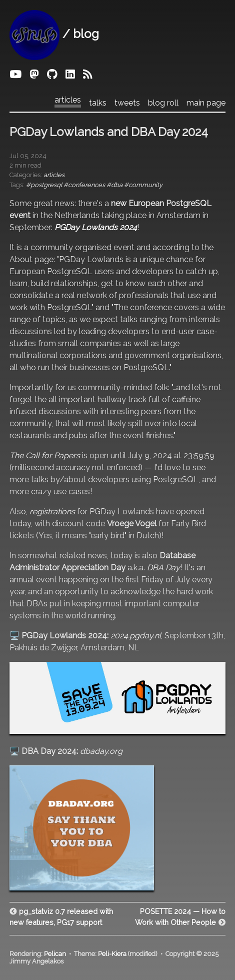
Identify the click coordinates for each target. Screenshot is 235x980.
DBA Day (163, 568)
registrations (52, 512)
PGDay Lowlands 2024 (96, 227)
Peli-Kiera (112, 954)
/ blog (54, 34)
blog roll (163, 103)
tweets (127, 103)
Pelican (55, 954)
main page (206, 103)
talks (98, 103)
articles (68, 100)
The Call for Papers (45, 455)
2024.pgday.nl (136, 636)
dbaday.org (101, 751)
